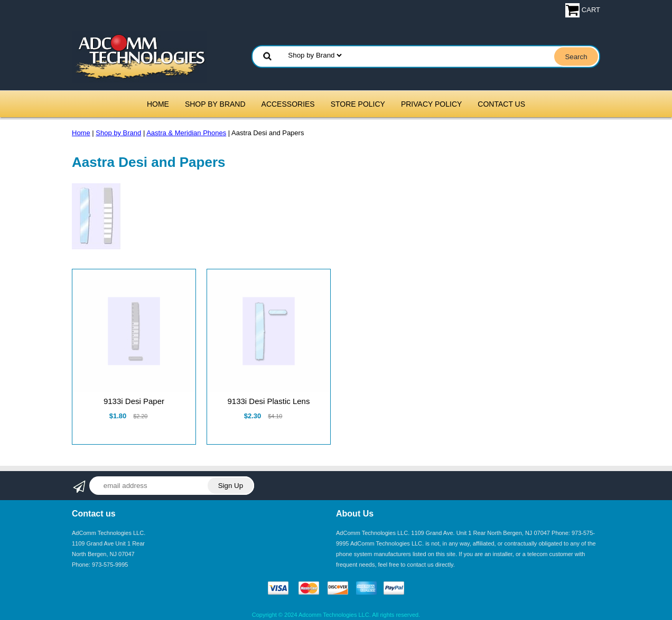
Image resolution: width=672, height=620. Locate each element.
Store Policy (358, 104)
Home (158, 104)
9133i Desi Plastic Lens (268, 401)
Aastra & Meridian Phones (186, 133)
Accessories (288, 104)
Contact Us (501, 104)
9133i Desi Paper (134, 401)
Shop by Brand (215, 104)
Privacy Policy (431, 104)
